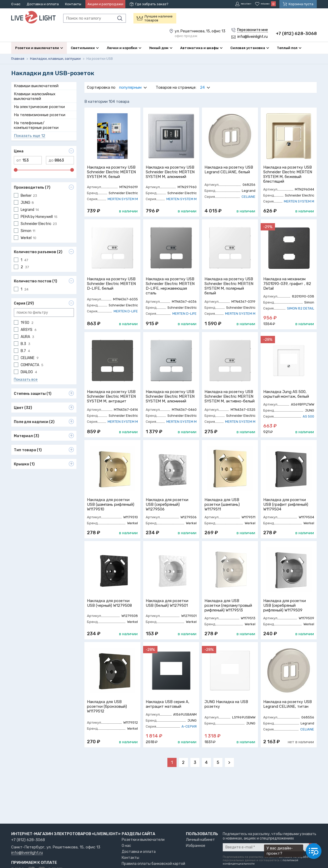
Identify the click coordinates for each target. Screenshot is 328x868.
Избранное (196, 846)
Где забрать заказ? (152, 4)
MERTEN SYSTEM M (123, 211)
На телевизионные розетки (40, 127)
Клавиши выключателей (36, 98)
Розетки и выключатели (143, 840)
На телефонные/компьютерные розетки (36, 138)
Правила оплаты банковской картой (153, 864)
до (51, 173)
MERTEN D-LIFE (126, 323)
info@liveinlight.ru (27, 853)
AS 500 (308, 429)
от (19, 173)
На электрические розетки (39, 119)
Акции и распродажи (105, 4)
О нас (16, 4)
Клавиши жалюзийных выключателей (35, 109)
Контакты (73, 4)
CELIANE (248, 209)
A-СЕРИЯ (189, 739)
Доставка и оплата (43, 4)
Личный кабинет (200, 840)
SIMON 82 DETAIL (301, 321)
